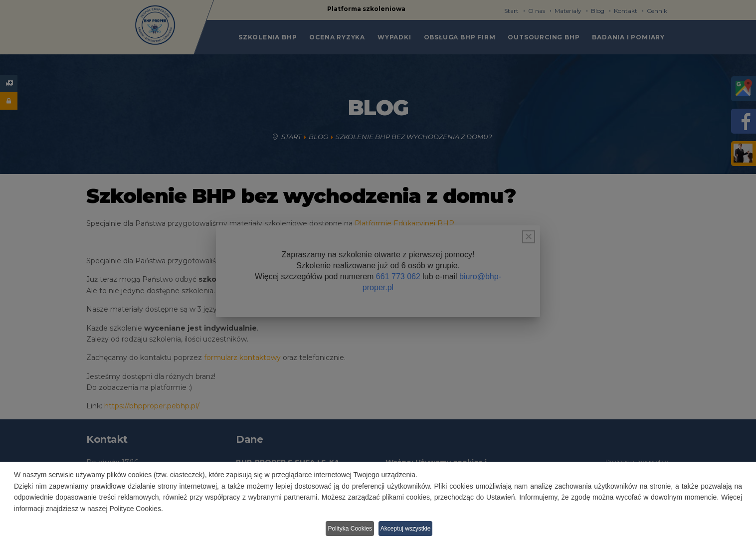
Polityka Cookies (348, 530)
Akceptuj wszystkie (410, 530)
